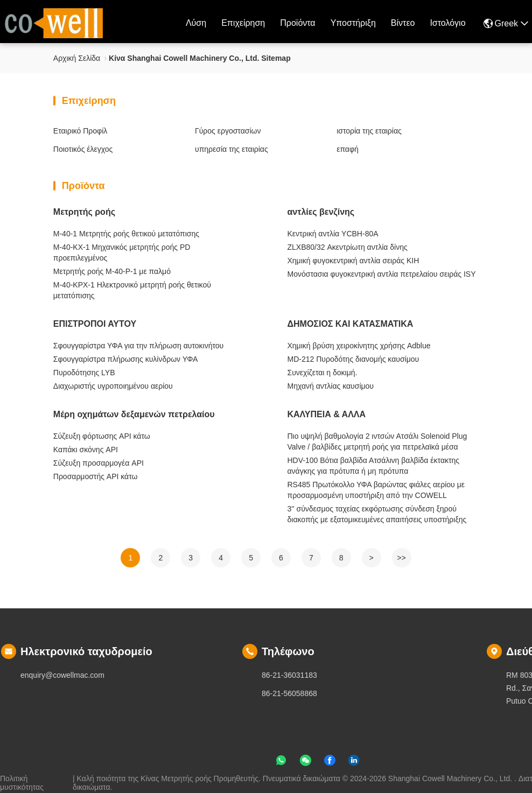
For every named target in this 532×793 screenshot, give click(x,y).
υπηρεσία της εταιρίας (232, 149)
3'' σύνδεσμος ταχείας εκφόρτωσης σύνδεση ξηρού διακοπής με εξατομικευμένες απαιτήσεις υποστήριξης (377, 514)
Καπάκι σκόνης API (86, 450)
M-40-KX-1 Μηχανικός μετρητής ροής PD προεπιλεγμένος (122, 252)
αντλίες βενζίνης (321, 212)
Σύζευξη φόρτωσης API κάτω (102, 436)
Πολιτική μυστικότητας (22, 778)
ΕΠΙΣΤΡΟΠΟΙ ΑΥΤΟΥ (95, 324)
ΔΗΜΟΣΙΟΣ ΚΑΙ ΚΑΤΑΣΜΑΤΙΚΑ (351, 324)
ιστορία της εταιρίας (369, 131)
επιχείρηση (243, 23)
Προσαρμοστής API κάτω (96, 476)
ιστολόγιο (447, 23)
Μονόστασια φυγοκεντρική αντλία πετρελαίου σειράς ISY (382, 274)
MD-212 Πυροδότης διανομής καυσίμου (353, 359)
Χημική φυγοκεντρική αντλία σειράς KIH (353, 261)
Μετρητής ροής (84, 212)
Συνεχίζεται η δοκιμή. (323, 373)
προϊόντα (297, 23)
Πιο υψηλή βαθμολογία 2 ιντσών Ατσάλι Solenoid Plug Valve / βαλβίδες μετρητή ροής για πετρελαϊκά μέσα (377, 441)
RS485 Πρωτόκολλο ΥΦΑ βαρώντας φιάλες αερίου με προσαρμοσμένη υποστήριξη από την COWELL (376, 490)
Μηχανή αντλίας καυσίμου (331, 386)
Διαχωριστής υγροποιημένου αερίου (113, 386)
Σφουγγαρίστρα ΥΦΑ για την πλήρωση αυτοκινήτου (138, 346)
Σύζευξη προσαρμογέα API (99, 463)
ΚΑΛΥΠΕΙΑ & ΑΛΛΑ (327, 414)
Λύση (196, 23)
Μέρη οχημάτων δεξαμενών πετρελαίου (134, 414)
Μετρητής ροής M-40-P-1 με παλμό (112, 271)
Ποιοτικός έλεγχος (83, 149)
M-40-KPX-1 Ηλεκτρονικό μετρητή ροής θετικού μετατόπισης (132, 290)
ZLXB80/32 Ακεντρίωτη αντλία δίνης (348, 247)
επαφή (348, 149)
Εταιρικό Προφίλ (80, 131)
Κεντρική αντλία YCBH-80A (333, 234)
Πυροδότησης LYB (84, 373)
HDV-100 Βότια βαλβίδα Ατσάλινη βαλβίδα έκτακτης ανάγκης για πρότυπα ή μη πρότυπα (374, 466)
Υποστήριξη (353, 23)
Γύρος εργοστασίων (228, 131)
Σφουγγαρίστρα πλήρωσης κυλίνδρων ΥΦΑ (126, 359)
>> (401, 558)
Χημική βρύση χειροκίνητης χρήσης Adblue (359, 346)
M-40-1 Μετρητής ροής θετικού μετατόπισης (126, 234)
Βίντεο (403, 23)
